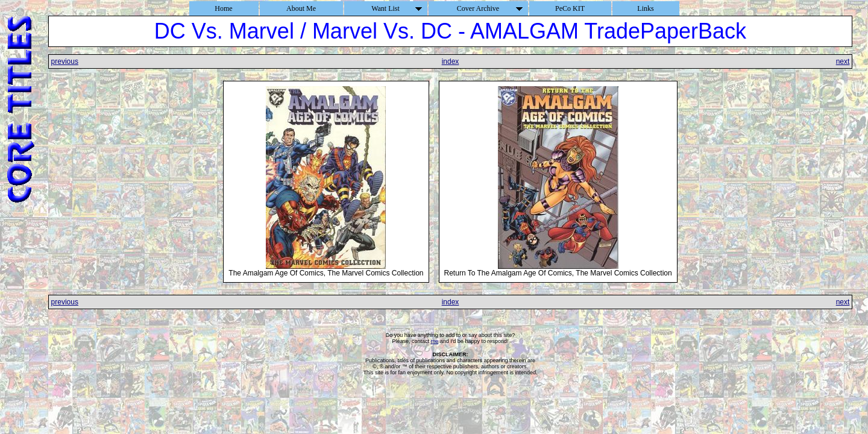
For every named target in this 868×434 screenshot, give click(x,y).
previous (65, 61)
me (435, 341)
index (451, 61)
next (843, 61)
